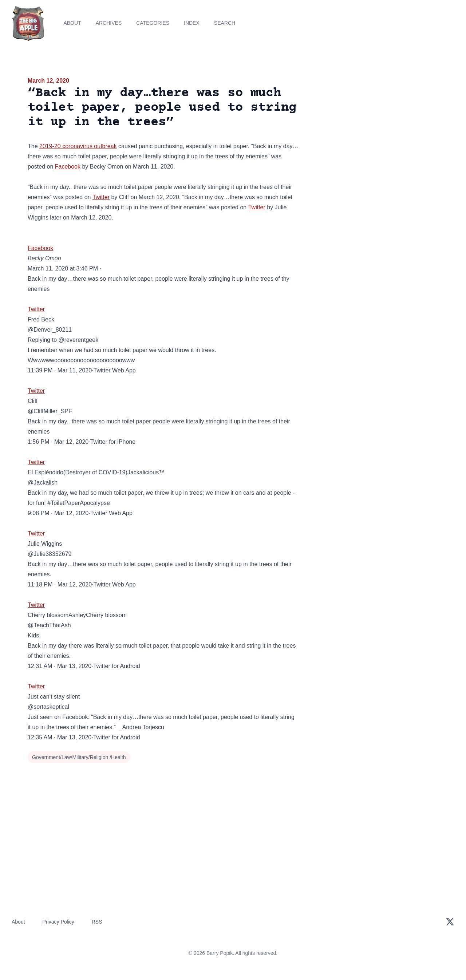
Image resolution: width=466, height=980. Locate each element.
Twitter (101, 197)
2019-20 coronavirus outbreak (78, 146)
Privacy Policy (58, 922)
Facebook (68, 167)
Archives (109, 23)
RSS (97, 922)
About (72, 23)
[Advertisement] (373, 133)
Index (192, 23)
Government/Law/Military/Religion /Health (79, 757)
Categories (153, 23)
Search (225, 23)
